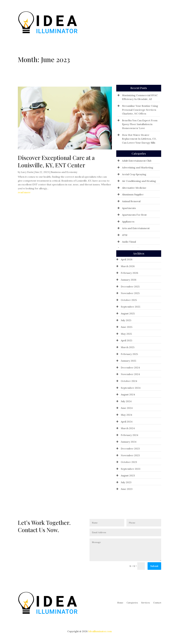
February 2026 (129, 273)
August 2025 (128, 313)
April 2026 (127, 259)
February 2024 (129, 435)
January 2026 (129, 280)
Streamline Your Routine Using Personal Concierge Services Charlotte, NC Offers (140, 110)
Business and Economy (64, 172)
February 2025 (129, 354)
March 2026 (128, 266)
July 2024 (126, 401)
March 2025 (128, 347)
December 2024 (130, 368)
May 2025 (126, 334)
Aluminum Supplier (133, 194)
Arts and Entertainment (136, 228)
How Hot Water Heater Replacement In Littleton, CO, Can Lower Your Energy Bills (139, 139)
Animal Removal (131, 201)
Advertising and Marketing (138, 167)
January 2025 (129, 361)
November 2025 (130, 293)
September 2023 (131, 469)
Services (146, 22)
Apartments (129, 208)
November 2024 (130, 374)
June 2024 (127, 408)
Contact (157, 22)
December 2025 (130, 286)
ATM (125, 235)
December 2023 (130, 449)
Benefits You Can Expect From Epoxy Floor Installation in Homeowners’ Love (140, 124)
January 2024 (129, 442)
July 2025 (126, 320)
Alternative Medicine (134, 188)
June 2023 (127, 489)
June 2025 (127, 327)
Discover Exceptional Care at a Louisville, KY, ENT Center (56, 161)
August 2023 (128, 475)
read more (24, 192)
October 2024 (129, 381)
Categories (132, 22)
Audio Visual (129, 242)
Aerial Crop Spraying (134, 174)
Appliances (128, 222)
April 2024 (127, 422)
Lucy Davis (27, 172)
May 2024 (126, 415)
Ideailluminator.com (100, 631)
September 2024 (131, 388)
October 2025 (129, 300)
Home (120, 22)
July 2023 (126, 482)
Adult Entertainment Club (137, 161)
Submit (154, 566)
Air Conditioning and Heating (139, 181)
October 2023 (129, 462)
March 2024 (128, 428)
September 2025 (131, 307)
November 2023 (130, 455)
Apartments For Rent (134, 215)
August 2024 (128, 394)
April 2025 (127, 340)
